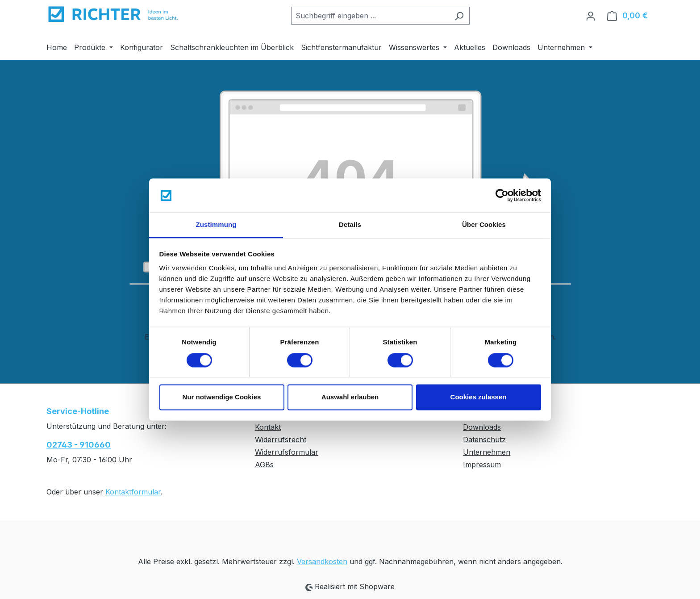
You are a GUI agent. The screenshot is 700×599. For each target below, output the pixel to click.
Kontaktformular (133, 492)
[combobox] (370, 16)
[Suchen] (459, 16)
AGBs (264, 465)
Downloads (482, 427)
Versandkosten (322, 561)
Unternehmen (487, 452)
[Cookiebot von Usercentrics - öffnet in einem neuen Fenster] (502, 195)
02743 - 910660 (79, 445)
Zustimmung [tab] (216, 225)
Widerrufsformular (287, 452)
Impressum (482, 465)
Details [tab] (350, 225)
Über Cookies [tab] (484, 225)
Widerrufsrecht (281, 440)
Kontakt (268, 427)
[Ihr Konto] (591, 16)
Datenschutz (484, 440)
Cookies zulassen (479, 397)
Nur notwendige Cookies (222, 397)
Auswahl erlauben (350, 397)
